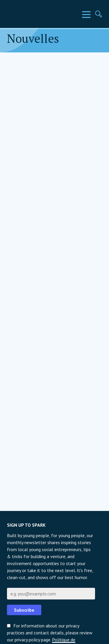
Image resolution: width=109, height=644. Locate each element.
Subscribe (24, 610)
